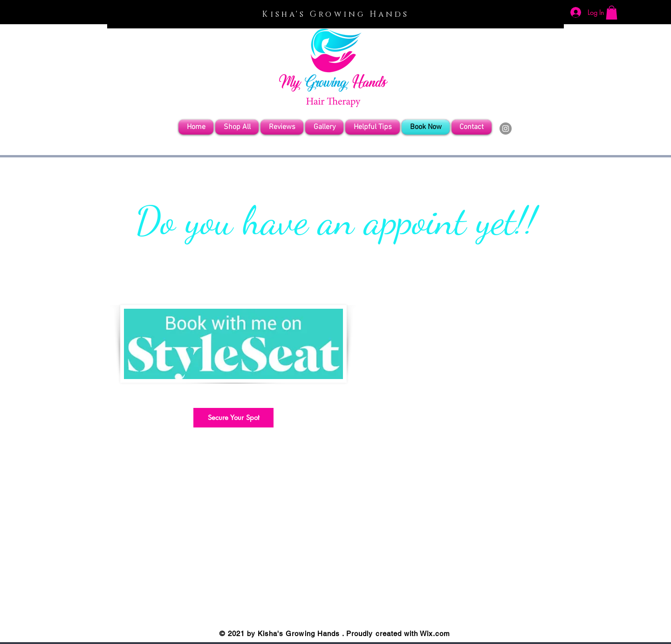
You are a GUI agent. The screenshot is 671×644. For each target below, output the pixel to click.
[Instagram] (506, 129)
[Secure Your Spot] (233, 418)
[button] (612, 13)
